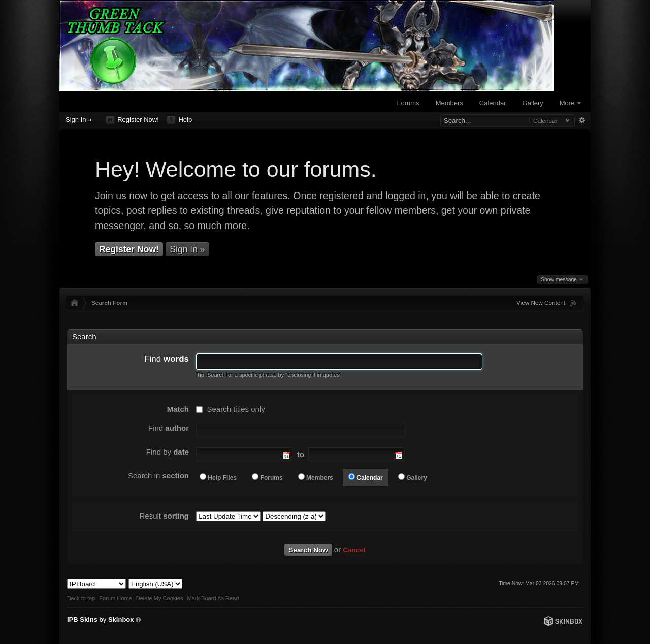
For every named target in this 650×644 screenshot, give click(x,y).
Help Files (222, 478)
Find (167, 359)
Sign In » (78, 120)
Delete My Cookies (160, 598)
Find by (168, 452)
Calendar (493, 103)
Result (164, 516)
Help (180, 120)
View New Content (541, 302)
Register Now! (133, 120)
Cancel (354, 550)
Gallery (533, 103)
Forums (408, 103)
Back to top (81, 598)
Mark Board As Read (213, 598)
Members (449, 103)
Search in (158, 476)
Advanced (582, 120)
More (570, 103)
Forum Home (115, 598)
